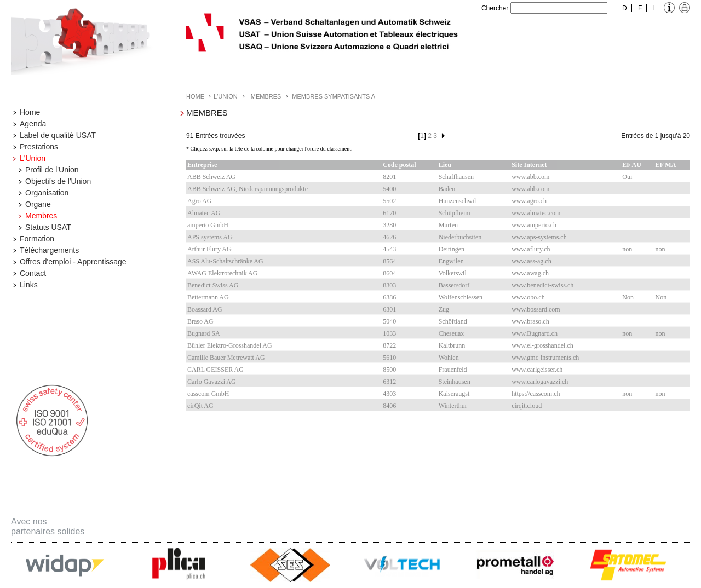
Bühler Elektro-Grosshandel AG (230, 345)
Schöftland (453, 321)
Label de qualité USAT (58, 135)
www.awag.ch (530, 273)
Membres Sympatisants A (334, 96)
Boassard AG (205, 309)
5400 (389, 189)
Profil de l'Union (52, 170)
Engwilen (451, 261)
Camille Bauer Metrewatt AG (226, 358)
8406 (389, 406)
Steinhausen (455, 382)
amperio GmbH (208, 225)
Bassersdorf (454, 285)
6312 (389, 382)
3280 (389, 225)
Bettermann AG (208, 297)
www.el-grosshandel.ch (542, 345)
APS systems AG (210, 237)
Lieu (445, 165)
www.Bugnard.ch (535, 333)
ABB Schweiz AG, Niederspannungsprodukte (248, 189)
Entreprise (202, 165)
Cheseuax (452, 333)
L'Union (33, 158)
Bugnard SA (204, 333)
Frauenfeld (453, 370)
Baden (447, 189)
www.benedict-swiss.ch (542, 285)
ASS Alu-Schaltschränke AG (225, 261)
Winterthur (453, 406)
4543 (389, 249)
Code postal (399, 165)
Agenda (33, 124)
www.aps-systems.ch (539, 237)
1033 (389, 333)
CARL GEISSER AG (216, 370)
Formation (37, 239)
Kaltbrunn (452, 345)
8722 (389, 345)
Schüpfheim (455, 213)
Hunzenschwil (458, 201)
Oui (627, 177)
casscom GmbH (208, 394)
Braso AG (200, 321)
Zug (444, 309)
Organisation (47, 193)
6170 (389, 213)
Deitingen (452, 249)
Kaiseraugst (454, 394)
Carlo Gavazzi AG (212, 382)
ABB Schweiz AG (211, 177)
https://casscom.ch (536, 394)
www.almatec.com (536, 213)
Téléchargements (49, 250)
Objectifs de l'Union (58, 181)
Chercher (495, 8)
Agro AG (199, 201)
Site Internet (529, 165)
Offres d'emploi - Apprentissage (73, 262)
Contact (33, 273)
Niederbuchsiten (460, 237)
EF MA (665, 165)
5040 (389, 321)
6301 (389, 309)
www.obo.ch (528, 297)
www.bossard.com (536, 309)
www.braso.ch (530, 321)
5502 (389, 201)
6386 (389, 297)
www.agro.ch (529, 201)
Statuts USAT (48, 227)
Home (30, 112)
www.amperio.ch (534, 225)
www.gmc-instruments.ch (545, 358)
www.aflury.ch (531, 249)
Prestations (39, 147)
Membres (41, 216)
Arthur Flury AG (209, 249)
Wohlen (449, 358)
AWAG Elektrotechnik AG (222, 273)
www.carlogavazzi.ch (540, 382)
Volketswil (453, 273)
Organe (38, 204)
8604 (389, 273)
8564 (389, 261)
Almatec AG (204, 213)
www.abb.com (530, 177)
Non (628, 297)
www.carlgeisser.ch (537, 370)
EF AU (632, 165)
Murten (448, 225)
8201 (389, 177)
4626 (389, 237)
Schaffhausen (456, 177)
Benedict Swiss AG (213, 285)
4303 (389, 394)
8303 (389, 285)
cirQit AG (200, 406)
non (627, 249)
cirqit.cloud (527, 406)
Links (29, 285)
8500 (389, 370)
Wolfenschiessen (461, 297)
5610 (389, 358)
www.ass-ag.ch (532, 261)
